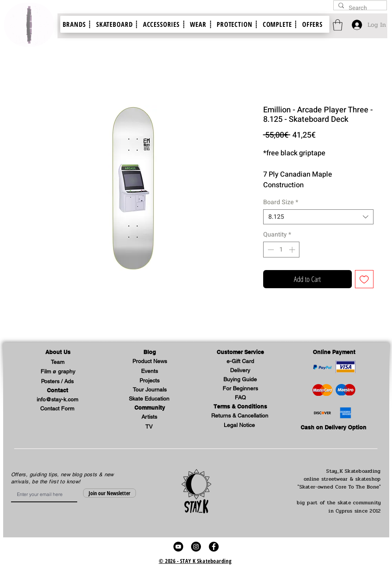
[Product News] (150, 362)
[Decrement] (270, 250)
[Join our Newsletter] (110, 493)
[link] (338, 25)
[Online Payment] (334, 353)
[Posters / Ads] (58, 382)
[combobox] (318, 217)
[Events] (150, 372)
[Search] (359, 8)
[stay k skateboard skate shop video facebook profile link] (214, 547)
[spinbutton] (281, 250)
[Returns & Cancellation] (240, 416)
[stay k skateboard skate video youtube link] (178, 547)
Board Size (281, 202)
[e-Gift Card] (240, 362)
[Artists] (149, 417)
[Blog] (150, 353)
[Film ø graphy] (58, 372)
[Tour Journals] (150, 390)
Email (14, 487)
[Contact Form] (58, 409)
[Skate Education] (149, 399)
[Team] (58, 363)
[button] (58, 353)
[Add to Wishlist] (364, 279)
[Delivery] (240, 371)
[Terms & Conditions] (240, 407)
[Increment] (293, 250)
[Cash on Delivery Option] (334, 428)
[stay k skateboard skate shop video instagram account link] (196, 547)
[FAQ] (240, 398)
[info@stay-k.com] (58, 400)
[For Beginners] (240, 389)
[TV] (149, 427)
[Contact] (58, 391)
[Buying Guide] (240, 380)
